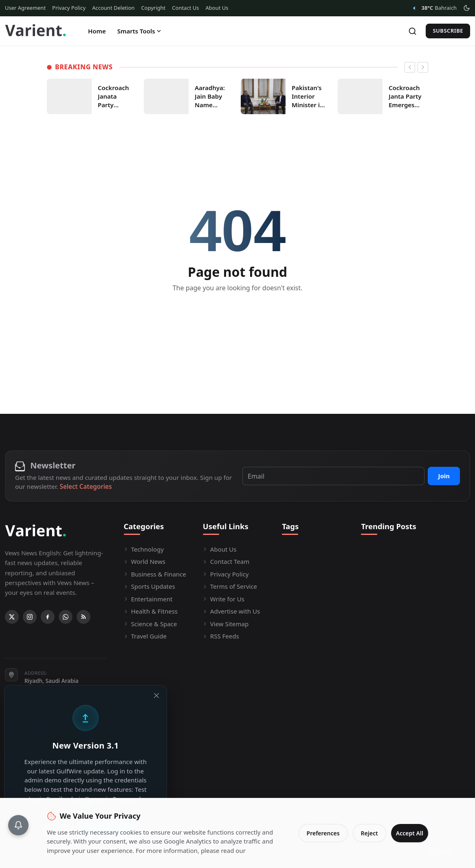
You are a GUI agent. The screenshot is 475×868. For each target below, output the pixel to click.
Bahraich (433, 8)
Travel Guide (145, 636)
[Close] (162, 696)
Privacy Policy (69, 8)
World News (145, 561)
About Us (217, 8)
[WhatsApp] (66, 617)
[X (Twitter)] (12, 617)
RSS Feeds (221, 636)
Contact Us (185, 8)
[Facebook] (48, 617)
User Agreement (25, 8)
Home (97, 31)
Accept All (406, 829)
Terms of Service (230, 586)
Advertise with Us (231, 611)
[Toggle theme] (467, 8)
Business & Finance (155, 574)
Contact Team (226, 561)
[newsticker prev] (410, 67)
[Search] (412, 31)
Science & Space (151, 624)
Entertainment (148, 599)
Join (444, 476)
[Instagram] (30, 617)
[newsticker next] (423, 67)
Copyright (153, 8)
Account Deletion (113, 8)
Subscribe (448, 31)
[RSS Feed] (84, 617)
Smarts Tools (140, 31)
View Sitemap (226, 624)
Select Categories (86, 486)
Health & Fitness (151, 611)
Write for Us (224, 599)
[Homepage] (35, 31)
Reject (363, 829)
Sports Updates (150, 586)
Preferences (317, 829)
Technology (144, 549)
